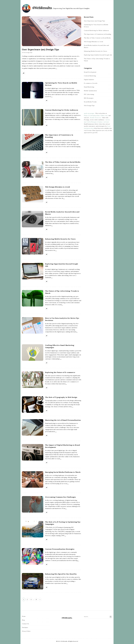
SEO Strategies (89, 98)
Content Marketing (90, 76)
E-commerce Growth (91, 83)
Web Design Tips (28, 52)
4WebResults (42, 8)
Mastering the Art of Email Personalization (63, 420)
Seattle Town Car (95, 118)
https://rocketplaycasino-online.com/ (96, 115)
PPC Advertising (89, 94)
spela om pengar (89, 113)
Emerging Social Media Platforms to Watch (63, 472)
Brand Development (90, 72)
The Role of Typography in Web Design (61, 397)
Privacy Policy (26, 631)
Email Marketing (89, 87)
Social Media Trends (90, 102)
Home (24, 616)
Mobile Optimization (90, 91)
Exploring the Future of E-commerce (60, 372)
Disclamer (25, 627)
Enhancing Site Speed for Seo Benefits (61, 574)
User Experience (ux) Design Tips (40, 49)
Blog (23, 620)
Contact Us (25, 624)
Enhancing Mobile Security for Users (60, 239)
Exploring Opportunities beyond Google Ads (98, 55)
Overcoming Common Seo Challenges (60, 497)
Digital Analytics (89, 80)
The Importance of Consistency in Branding (98, 34)
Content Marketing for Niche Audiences (62, 110)
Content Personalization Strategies (60, 549)
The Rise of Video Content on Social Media (63, 162)
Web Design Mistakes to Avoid (58, 187)
